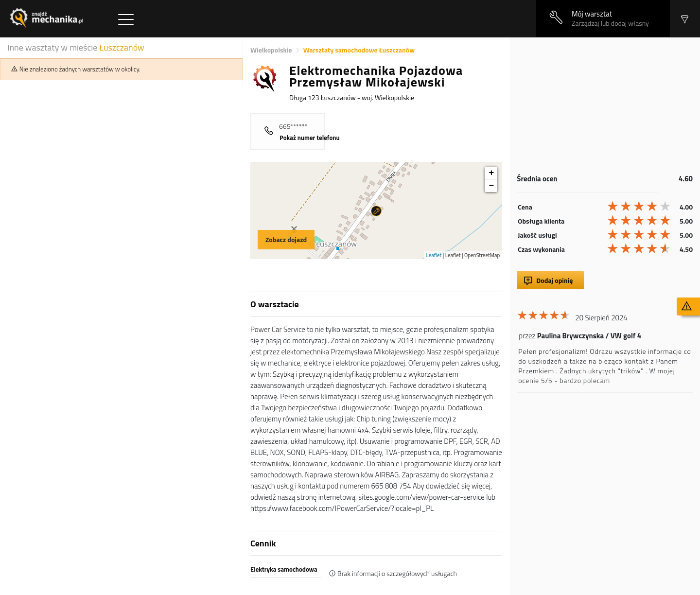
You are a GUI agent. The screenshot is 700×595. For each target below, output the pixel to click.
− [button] (491, 186)
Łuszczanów (122, 47)
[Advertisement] (605, 105)
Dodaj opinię (554, 280)
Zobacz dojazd (286, 239)
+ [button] (491, 173)
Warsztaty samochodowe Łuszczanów (359, 50)
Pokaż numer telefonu (310, 138)
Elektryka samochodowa (284, 569)
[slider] (640, 206)
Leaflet (434, 255)
